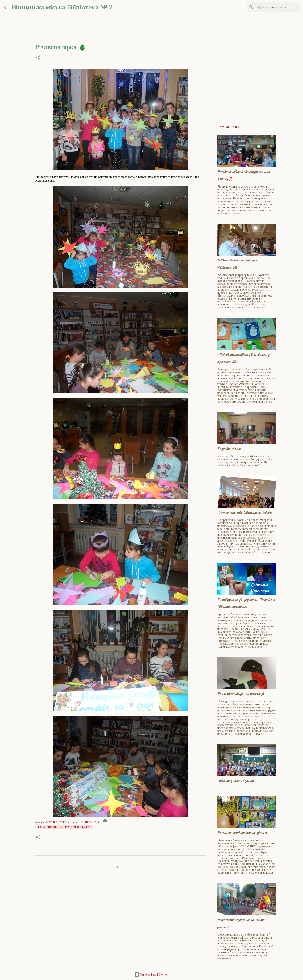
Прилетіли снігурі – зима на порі (241, 694)
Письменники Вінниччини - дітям (242, 833)
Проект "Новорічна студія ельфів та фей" (64, 827)
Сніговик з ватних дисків (236, 781)
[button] (38, 58)
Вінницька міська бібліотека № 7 (62, 7)
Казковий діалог (229, 449)
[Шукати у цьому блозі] (278, 7)
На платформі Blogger (151, 975)
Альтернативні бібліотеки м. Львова (245, 512)
